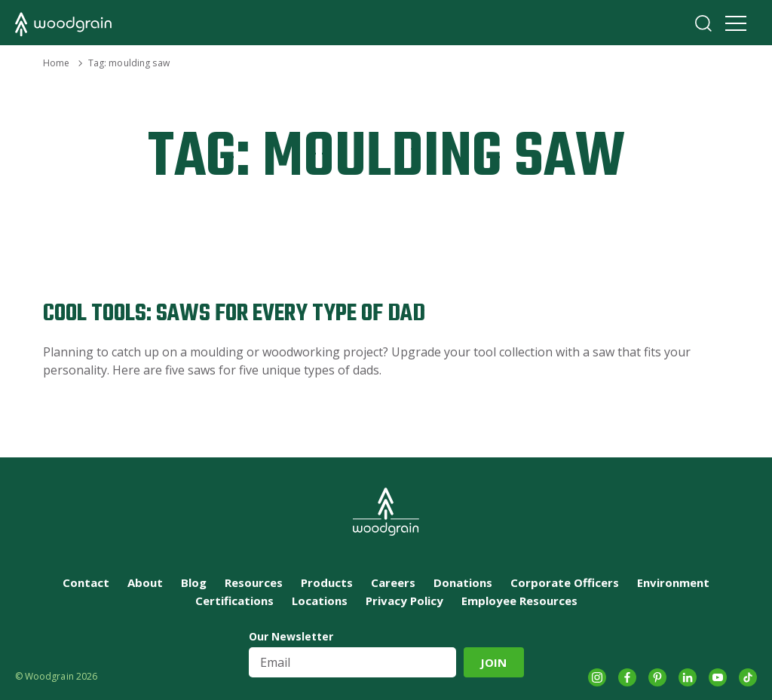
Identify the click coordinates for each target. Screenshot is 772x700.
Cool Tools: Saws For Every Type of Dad (234, 314)
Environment (673, 582)
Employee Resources (519, 601)
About (145, 582)
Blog (194, 582)
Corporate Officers (565, 582)
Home (56, 63)
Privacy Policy (404, 601)
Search (703, 23)
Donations (463, 582)
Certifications (234, 601)
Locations (320, 601)
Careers (393, 582)
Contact (86, 582)
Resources (254, 582)
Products (327, 582)
